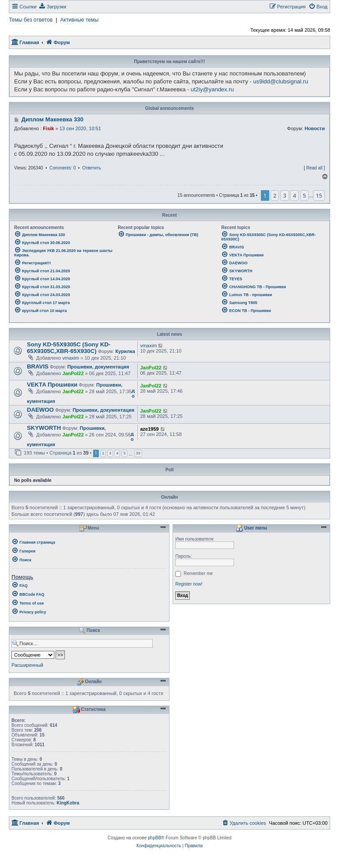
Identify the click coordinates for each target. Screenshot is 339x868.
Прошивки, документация (98, 367)
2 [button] (275, 195)
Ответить (92, 168)
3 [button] (284, 195)
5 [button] (304, 195)
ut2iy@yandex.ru (212, 89)
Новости (315, 128)
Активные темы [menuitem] (79, 20)
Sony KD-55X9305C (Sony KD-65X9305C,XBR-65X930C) (69, 348)
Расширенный (27, 665)
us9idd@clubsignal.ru (281, 81)
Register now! (189, 584)
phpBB (154, 838)
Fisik (48, 128)
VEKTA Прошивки (52, 385)
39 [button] (138, 453)
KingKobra (68, 803)
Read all (315, 168)
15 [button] (319, 195)
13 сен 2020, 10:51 (80, 128)
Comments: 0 (62, 168)
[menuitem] (53, 7)
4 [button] (294, 195)
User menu (251, 528)
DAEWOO (40, 410)
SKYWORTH (44, 428)
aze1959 (149, 429)
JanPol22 (73, 373)
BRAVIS (38, 366)
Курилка (125, 351)
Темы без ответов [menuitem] (31, 20)
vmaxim (71, 358)
